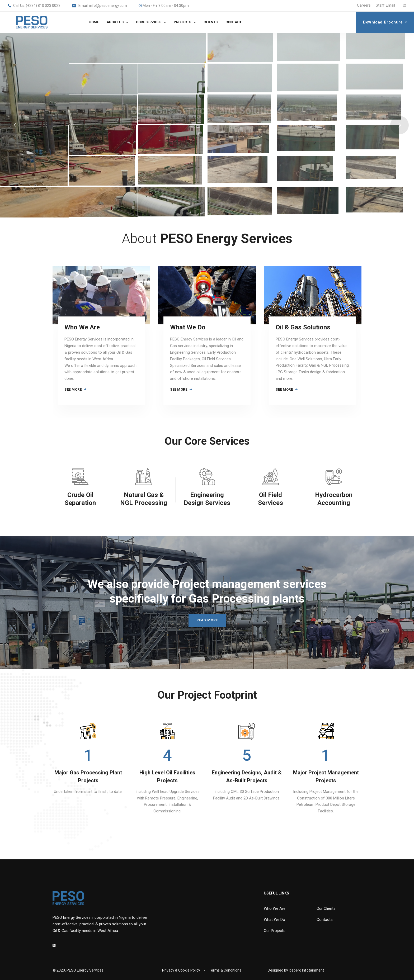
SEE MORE (75, 389)
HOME (94, 22)
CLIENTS (211, 22)
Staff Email (385, 5)
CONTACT (234, 22)
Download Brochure (385, 22)
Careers (364, 5)
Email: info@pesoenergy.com (100, 6)
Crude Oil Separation (80, 499)
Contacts (325, 920)
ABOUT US (115, 22)
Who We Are (82, 327)
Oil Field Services (270, 499)
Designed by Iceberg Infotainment (296, 970)
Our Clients (326, 908)
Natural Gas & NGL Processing (144, 499)
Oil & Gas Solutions (303, 327)
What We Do (188, 327)
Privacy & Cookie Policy (181, 970)
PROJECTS (182, 22)
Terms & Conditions (225, 970)
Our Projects (275, 931)
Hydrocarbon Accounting (334, 499)
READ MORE (207, 620)
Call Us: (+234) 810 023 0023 (34, 6)
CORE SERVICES (149, 22)
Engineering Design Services (207, 499)
